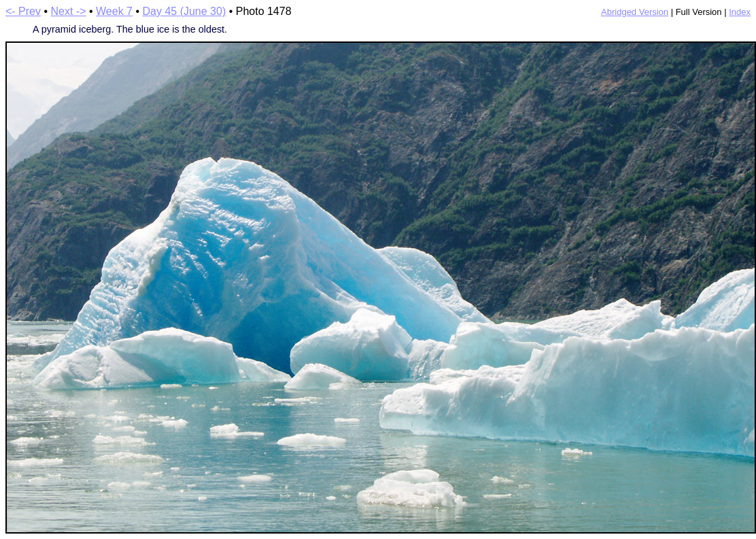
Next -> (69, 11)
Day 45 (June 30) (184, 11)
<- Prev (23, 11)
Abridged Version (635, 12)
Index (740, 12)
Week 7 (114, 11)
